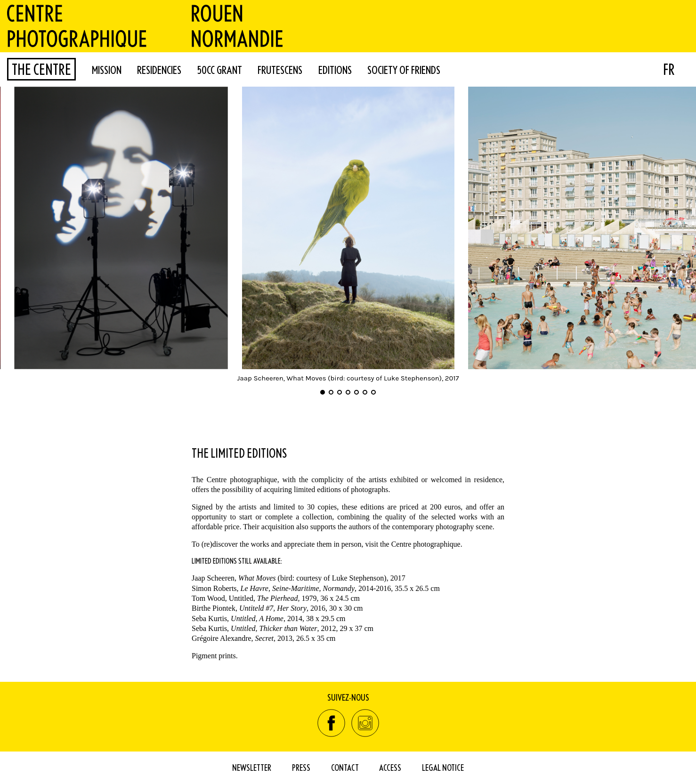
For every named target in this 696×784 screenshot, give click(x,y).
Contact (345, 767)
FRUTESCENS (280, 70)
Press (301, 767)
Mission (107, 70)
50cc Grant (220, 70)
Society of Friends (404, 70)
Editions (335, 70)
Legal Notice (443, 767)
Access (390, 767)
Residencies (159, 70)
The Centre (41, 69)
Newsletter (252, 767)
